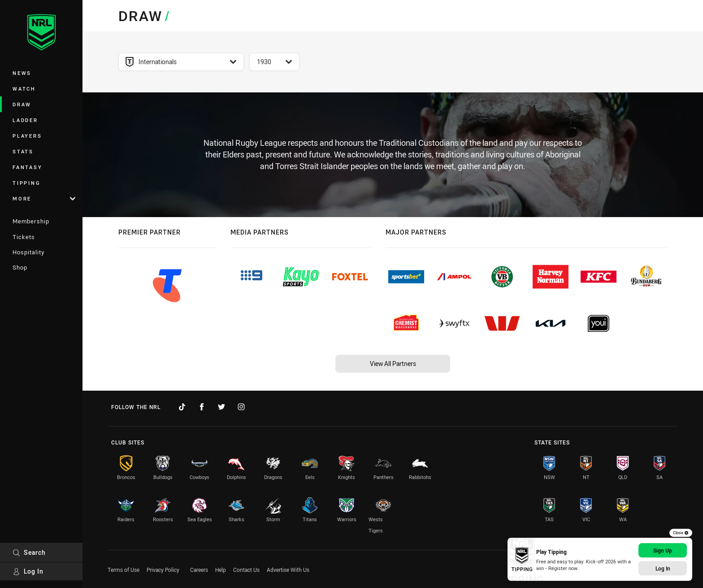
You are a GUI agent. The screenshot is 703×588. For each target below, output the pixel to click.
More (44, 198)
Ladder (25, 120)
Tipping (26, 183)
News (22, 73)
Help (221, 570)
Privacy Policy (163, 570)
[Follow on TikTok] (182, 407)
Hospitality (28, 252)
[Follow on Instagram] (241, 407)
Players (27, 136)
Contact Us (246, 570)
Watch (24, 89)
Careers (199, 570)
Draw (22, 104)
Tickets (24, 237)
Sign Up (663, 550)
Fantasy (27, 167)
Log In (28, 571)
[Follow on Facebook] (202, 407)
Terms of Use (124, 570)
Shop (20, 267)
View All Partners (393, 364)
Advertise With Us (288, 570)
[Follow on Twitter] (221, 407)
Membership (31, 221)
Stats (23, 151)
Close (681, 533)
